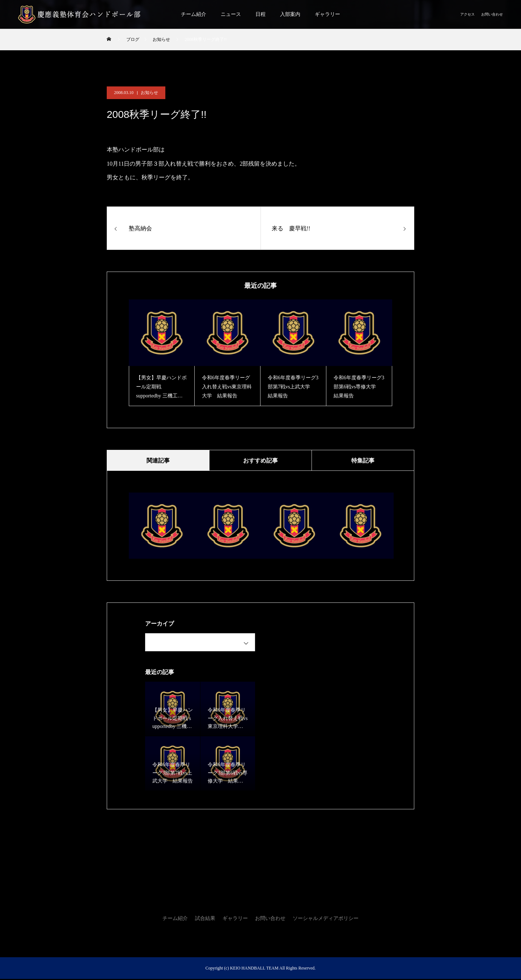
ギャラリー (327, 14)
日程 (260, 14)
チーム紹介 (194, 14)
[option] (162, 353)
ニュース (231, 14)
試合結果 (205, 919)
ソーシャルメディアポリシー (326, 919)
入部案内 (290, 14)
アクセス (467, 14)
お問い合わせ (492, 14)
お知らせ (149, 93)
